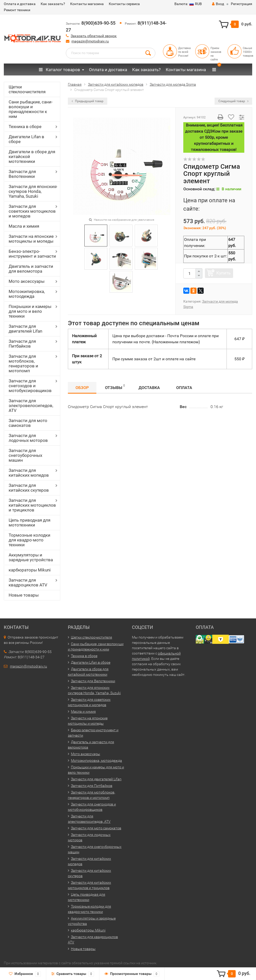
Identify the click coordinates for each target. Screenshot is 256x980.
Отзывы (115, 387)
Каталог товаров (59, 70)
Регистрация (242, 4)
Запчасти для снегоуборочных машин (25, 455)
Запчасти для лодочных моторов (28, 438)
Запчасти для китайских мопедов (29, 473)
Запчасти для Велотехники (22, 174)
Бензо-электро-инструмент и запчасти (32, 254)
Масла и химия (24, 226)
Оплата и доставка (20, 4)
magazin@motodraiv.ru (90, 41)
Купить (223, 273)
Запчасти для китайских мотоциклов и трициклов (32, 505)
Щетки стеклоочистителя (27, 89)
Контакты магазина (87, 4)
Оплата (184, 388)
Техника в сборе (25, 127)
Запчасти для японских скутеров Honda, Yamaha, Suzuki (32, 191)
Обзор (82, 388)
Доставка (149, 388)
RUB (188, 4)
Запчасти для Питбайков (22, 344)
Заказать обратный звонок (94, 36)
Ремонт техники (17, 10)
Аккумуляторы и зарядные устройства (31, 557)
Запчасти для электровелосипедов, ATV (31, 406)
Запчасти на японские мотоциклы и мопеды (31, 239)
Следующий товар (233, 101)
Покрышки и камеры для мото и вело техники (30, 311)
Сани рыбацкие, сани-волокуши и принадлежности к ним (31, 109)
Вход (218, 4)
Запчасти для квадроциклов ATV (28, 582)
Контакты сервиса (124, 4)
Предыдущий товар (88, 101)
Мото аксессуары (27, 281)
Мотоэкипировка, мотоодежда (27, 294)
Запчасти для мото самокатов (28, 423)
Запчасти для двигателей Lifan (25, 329)
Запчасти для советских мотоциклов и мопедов (32, 211)
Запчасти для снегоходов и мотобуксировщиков (30, 386)
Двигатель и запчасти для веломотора (31, 269)
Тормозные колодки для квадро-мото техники (29, 540)
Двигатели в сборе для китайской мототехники (32, 157)
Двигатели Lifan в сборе (26, 139)
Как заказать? (53, 4)
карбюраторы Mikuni (30, 570)
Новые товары (24, 595)
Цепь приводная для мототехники (29, 523)
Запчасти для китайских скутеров (29, 488)
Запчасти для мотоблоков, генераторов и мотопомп (23, 363)
